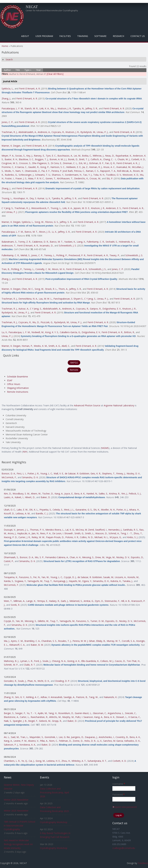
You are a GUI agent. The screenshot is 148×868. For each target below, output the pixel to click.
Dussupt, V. (10, 530)
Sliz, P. (110, 178)
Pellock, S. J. (135, 494)
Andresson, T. (9, 246)
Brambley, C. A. (32, 641)
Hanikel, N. (92, 494)
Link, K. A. (44, 108)
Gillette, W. (43, 621)
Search (9, 59)
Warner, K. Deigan (11, 146)
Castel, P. (9, 561)
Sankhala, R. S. (131, 530)
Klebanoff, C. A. (17, 645)
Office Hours (14, 384)
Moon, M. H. (58, 269)
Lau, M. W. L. (46, 299)
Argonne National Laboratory (119, 405)
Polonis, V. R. (72, 537)
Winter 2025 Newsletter (16, 800)
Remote (74, 370)
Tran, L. (24, 737)
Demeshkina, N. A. (28, 299)
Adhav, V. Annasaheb (51, 697)
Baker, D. (46, 497)
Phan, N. (32, 681)
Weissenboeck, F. (40, 208)
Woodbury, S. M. (21, 494)
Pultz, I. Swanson (84, 717)
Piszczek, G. (47, 322)
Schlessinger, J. (26, 175)
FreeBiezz (143, 863)
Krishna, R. (114, 494)
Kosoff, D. (9, 513)
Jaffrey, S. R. (91, 108)
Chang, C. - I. (110, 159)
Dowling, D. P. (63, 681)
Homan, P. (27, 346)
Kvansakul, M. (124, 167)
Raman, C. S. (92, 171)
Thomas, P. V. (37, 530)
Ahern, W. (36, 494)
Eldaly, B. (101, 641)
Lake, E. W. (22, 510)
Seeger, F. (20, 713)
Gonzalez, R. (10, 681)
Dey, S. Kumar (37, 198)
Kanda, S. (9, 581)
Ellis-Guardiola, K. (90, 661)
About (25, 36)
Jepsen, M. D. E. (82, 208)
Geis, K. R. (96, 473)
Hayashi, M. (75, 581)
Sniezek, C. (131, 713)
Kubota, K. (116, 581)
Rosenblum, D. (66, 713)
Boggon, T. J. (42, 159)
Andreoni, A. (44, 132)
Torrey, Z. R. (24, 242)
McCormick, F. (9, 477)
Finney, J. (121, 473)
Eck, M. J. (83, 163)
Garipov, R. (96, 309)
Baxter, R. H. (11, 159)
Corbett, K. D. (138, 159)
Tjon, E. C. (51, 156)
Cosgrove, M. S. (10, 163)
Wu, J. (53, 108)
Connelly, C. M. (43, 269)
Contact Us (138, 36)
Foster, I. (10, 178)
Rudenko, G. (11, 175)
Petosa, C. (79, 171)
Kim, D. (8, 494)
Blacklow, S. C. (26, 159)
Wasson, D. (101, 533)
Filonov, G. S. (52, 222)
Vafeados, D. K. (132, 741)
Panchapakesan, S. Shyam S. (68, 299)
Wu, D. (36, 322)
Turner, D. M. (97, 621)
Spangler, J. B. (20, 721)
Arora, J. (12, 533)
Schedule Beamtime (17, 377)
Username (119, 784)
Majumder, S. (36, 737)
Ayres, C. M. (17, 641)
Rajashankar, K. (124, 156)
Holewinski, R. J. (127, 242)
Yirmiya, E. (42, 601)
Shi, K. (97, 510)
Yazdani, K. (70, 242)
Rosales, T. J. (65, 641)
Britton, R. (129, 332)
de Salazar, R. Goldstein (77, 473)
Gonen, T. (51, 178)
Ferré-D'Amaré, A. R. (30, 89)
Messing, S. (88, 557)
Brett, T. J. (84, 159)
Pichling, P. (62, 255)
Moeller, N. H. (108, 510)
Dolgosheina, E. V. (112, 309)
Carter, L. (25, 717)
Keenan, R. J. (96, 167)
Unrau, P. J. (102, 132)
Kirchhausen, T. (65, 178)
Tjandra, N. (78, 108)
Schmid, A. (114, 533)
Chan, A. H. (75, 557)
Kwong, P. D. (11, 537)
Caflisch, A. (96, 159)
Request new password (124, 807)
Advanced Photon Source (87, 405)
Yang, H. (53, 713)
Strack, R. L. (51, 289)
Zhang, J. (6, 98)
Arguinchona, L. (116, 713)
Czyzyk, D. (9, 621)
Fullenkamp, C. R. (96, 242)
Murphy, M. (68, 717)
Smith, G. (79, 533)
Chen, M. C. (28, 289)
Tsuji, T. (48, 581)
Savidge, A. (69, 697)
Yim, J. (124, 494)
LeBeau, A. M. (23, 513)
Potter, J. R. (33, 473)
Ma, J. (7, 641)
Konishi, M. (133, 577)
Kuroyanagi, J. (61, 581)
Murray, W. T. (114, 641)
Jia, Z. (85, 167)
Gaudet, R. (34, 167)
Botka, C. (87, 156)
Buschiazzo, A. (65, 156)
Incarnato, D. (46, 246)
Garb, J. (65, 601)
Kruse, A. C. (109, 167)
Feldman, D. (65, 741)
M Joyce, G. (115, 537)
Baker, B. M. (37, 645)
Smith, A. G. (54, 346)
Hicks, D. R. (90, 741)
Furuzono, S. (25, 577)
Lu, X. (4, 332)
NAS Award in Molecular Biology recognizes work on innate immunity (18, 844)
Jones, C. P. (7, 122)
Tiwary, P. (115, 255)
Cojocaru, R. (58, 132)
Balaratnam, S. (9, 242)
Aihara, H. (134, 510)
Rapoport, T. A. (108, 171)
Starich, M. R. (31, 108)
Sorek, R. (15, 605)
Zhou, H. (66, 761)
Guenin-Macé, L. (83, 713)
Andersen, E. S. (114, 208)
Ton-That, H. (133, 661)
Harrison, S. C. (58, 167)
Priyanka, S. (45, 510)
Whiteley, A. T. (79, 761)
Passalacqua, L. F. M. (12, 108)
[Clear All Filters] (55, 74)
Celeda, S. (58, 510)
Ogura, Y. (87, 581)
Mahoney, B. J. (11, 661)
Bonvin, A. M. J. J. (58, 159)
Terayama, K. (11, 577)
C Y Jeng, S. (7, 208)
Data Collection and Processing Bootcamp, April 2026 (54, 792)
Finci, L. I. (21, 473)
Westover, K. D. (131, 175)
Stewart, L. (122, 717)
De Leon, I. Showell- (63, 533)
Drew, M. (100, 557)
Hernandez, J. (115, 530)
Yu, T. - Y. (32, 713)
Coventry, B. (122, 737)
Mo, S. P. (39, 557)
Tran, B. (6, 269)
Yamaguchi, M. (35, 581)
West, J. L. (69, 510)
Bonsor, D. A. (9, 473)
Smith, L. (90, 533)
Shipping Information (18, 388)
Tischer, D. (48, 494)
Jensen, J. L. (23, 530)
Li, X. (48, 198)
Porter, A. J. (122, 510)
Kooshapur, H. (21, 198)
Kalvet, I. (19, 497)
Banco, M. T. (31, 232)
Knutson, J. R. (64, 108)
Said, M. (15, 737)
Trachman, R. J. (9, 132)
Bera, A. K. (80, 494)
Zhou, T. (138, 533)
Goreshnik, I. (51, 737)
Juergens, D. (77, 737)
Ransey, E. (39, 156)
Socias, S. (20, 156)
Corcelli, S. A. (128, 641)
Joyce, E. (69, 494)
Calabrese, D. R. (40, 242)
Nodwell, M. (38, 332)
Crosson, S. (25, 163)
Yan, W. (45, 577)
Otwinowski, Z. (33, 171)
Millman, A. (19, 601)
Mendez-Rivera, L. (55, 530)
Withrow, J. (98, 156)
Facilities (65, 36)
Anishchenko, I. (107, 737)
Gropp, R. (57, 721)
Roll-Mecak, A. (124, 171)
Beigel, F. (33, 721)
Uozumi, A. (121, 577)
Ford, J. (38, 661)
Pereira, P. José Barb (62, 171)
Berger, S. (9, 713)
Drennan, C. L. (70, 163)
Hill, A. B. (126, 601)
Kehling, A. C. (33, 697)
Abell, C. (66, 346)
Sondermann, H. (73, 175)
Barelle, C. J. (42, 513)
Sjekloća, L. (7, 89)
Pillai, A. (44, 741)
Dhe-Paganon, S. (41, 163)
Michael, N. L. (101, 537)
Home (5, 46)
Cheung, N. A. (59, 661)
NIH (25, 452)
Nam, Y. (20, 171)
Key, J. (29, 156)
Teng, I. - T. (126, 533)
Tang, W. (94, 697)
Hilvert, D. (30, 497)
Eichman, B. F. (97, 163)
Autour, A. (24, 309)
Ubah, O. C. (10, 510)
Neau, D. (110, 156)
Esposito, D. (137, 557)
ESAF (10, 380)
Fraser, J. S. (21, 178)
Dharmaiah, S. (11, 557)
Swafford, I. (101, 530)
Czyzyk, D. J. (70, 577)
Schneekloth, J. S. (68, 246)
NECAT (32, 7)
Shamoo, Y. (58, 175)
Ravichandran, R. (39, 717)
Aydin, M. (42, 713)
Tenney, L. (50, 255)
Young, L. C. (46, 473)
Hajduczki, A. (24, 533)
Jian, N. (35, 533)
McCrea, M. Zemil (85, 530)
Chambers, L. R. (12, 761)
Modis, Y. (9, 171)
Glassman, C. (100, 713)
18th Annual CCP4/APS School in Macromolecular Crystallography (20, 826)
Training (83, 36)
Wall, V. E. (59, 473)
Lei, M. (77, 156)
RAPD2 (74, 363)
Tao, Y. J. (87, 175)
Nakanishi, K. (111, 697)
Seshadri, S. (112, 242)
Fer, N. (37, 577)
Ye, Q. (24, 761)
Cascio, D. (120, 661)
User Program (44, 36)
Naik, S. (8, 721)
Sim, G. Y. (20, 697)
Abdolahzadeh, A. (27, 132)
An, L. (7, 737)
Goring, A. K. (74, 661)
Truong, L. (7, 198)
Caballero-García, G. (70, 332)
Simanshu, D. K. (30, 477)
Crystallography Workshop (54, 822)
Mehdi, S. (25, 255)
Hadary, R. (54, 601)
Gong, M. (40, 761)
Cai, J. (32, 761)
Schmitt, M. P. (11, 665)
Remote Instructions (18, 392)
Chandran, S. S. (49, 641)
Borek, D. (73, 159)
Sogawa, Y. (20, 581)
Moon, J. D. (45, 232)
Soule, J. (47, 661)
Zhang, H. (9, 697)
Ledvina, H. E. (53, 761)
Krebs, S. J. (133, 537)
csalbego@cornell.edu (124, 848)
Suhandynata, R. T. (97, 761)
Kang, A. (59, 494)
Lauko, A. (9, 497)
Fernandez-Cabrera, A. (57, 557)
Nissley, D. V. (133, 473)
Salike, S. (103, 494)
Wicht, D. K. (44, 681)
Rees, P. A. (46, 533)
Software (100, 36)
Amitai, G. (89, 601)
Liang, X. (81, 242)
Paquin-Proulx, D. (55, 537)
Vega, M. (110, 557)
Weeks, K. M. (41, 346)
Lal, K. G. (70, 530)
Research (118, 36)
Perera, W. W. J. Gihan (84, 641)
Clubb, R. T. (30, 665)
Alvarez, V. (33, 741)
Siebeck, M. (45, 721)
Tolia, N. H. (99, 175)
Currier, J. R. (24, 537)
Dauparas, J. (91, 737)
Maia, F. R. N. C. (36, 178)
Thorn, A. (63, 289)
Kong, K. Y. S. (52, 332)
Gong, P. (45, 167)
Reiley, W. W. (38, 537)
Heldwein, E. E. (74, 167)
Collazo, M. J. (107, 661)
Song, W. (39, 222)
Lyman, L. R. (26, 661)
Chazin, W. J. (124, 159)
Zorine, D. (78, 741)
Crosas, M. (95, 178)
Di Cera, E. (56, 163)
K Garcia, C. (21, 167)
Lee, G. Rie (64, 737)
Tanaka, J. (128, 581)
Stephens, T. (109, 473)
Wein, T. (8, 601)
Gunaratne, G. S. (84, 510)
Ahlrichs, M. (55, 717)
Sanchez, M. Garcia (113, 741)
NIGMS (105, 448)
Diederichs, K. (81, 178)
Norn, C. (53, 741)
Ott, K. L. (34, 510)
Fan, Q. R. (110, 163)
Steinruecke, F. (112, 601)
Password (118, 795)
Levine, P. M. (20, 741)
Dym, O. (99, 601)
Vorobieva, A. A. (28, 745)
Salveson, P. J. (11, 745)
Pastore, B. (82, 697)
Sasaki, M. (108, 577)
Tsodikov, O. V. (114, 175)
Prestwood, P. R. (77, 255)
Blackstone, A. (11, 717)
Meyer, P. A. (8, 156)
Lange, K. (31, 601)
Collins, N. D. (87, 537)
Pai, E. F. (46, 171)
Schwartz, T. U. (43, 175)
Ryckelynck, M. (88, 132)
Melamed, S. (76, 601)
